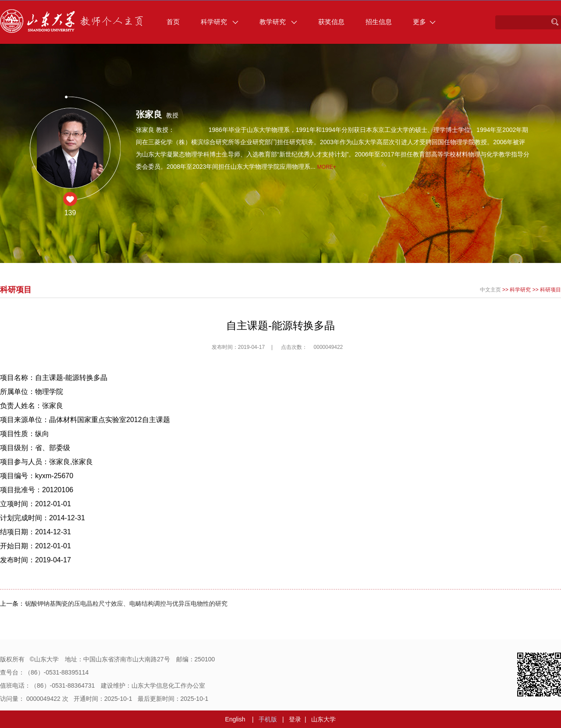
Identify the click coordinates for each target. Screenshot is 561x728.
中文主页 (490, 290)
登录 (295, 719)
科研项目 (550, 290)
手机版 (268, 719)
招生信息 (379, 22)
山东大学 (323, 719)
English (235, 719)
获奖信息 (331, 22)
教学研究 (278, 22)
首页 (173, 22)
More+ (327, 167)
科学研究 (220, 22)
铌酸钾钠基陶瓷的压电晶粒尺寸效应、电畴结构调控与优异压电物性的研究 (126, 604)
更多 (424, 22)
